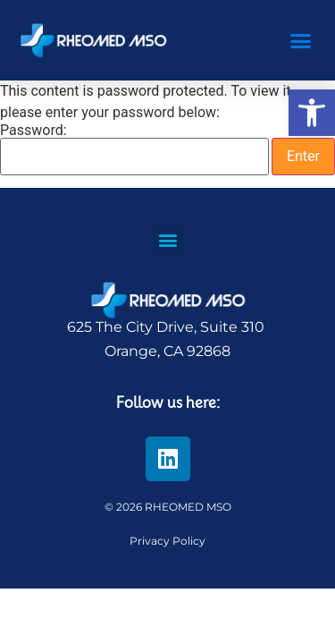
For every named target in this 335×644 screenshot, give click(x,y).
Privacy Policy (167, 541)
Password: (134, 149)
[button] (312, 113)
